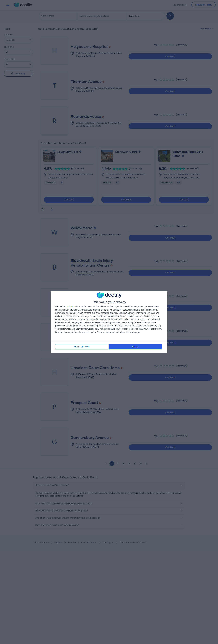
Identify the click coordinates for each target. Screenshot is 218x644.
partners (71, 307)
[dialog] (109, 322)
